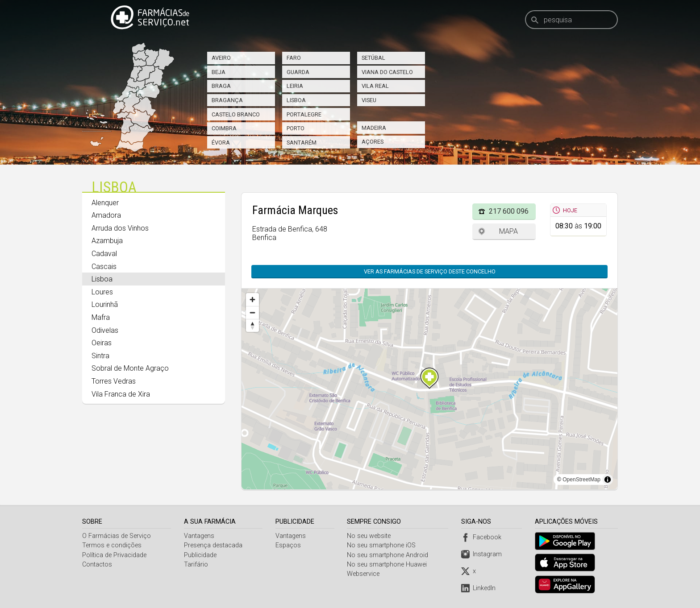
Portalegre (304, 114)
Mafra (101, 317)
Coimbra (224, 128)
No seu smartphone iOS (383, 545)
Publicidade (201, 555)
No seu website (370, 536)
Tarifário (196, 565)
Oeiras (102, 343)
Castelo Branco (236, 114)
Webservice (365, 574)
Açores (373, 142)
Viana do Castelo (387, 72)
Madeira (374, 128)
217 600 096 (509, 211)
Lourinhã (105, 304)
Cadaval (104, 254)
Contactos (97, 565)
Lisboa (296, 100)
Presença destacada (214, 545)
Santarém (302, 143)
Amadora (106, 215)
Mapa (508, 231)
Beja (219, 72)
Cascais (104, 267)
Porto (296, 128)
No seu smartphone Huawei (388, 565)
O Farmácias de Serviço (117, 536)
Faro (294, 58)
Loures (102, 292)
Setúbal (373, 58)
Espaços (289, 545)
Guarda (298, 72)
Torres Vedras (114, 381)
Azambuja (107, 241)
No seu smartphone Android (389, 555)
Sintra (100, 356)
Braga (221, 86)
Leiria (295, 86)
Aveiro (221, 58)
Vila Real (375, 86)
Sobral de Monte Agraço (130, 368)
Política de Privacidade (114, 555)
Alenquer (105, 203)
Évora (221, 143)
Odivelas (105, 330)
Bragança (227, 100)
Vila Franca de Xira (121, 394)
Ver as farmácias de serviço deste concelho (430, 271)
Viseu (369, 100)
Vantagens (200, 536)
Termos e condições (112, 545)
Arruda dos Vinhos (120, 228)
